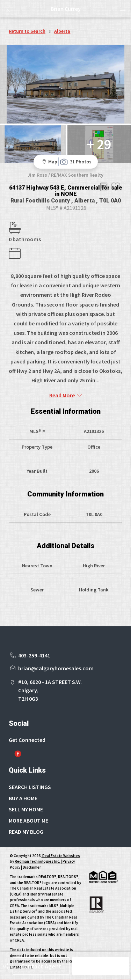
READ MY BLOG (26, 832)
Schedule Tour (101, 966)
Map (49, 162)
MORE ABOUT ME (28, 820)
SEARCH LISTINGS (30, 787)
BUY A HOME (23, 798)
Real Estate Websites (61, 856)
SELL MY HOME (26, 809)
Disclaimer (32, 867)
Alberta (62, 31)
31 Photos (76, 162)
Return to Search (27, 31)
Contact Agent (41, 966)
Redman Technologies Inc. (38, 861)
